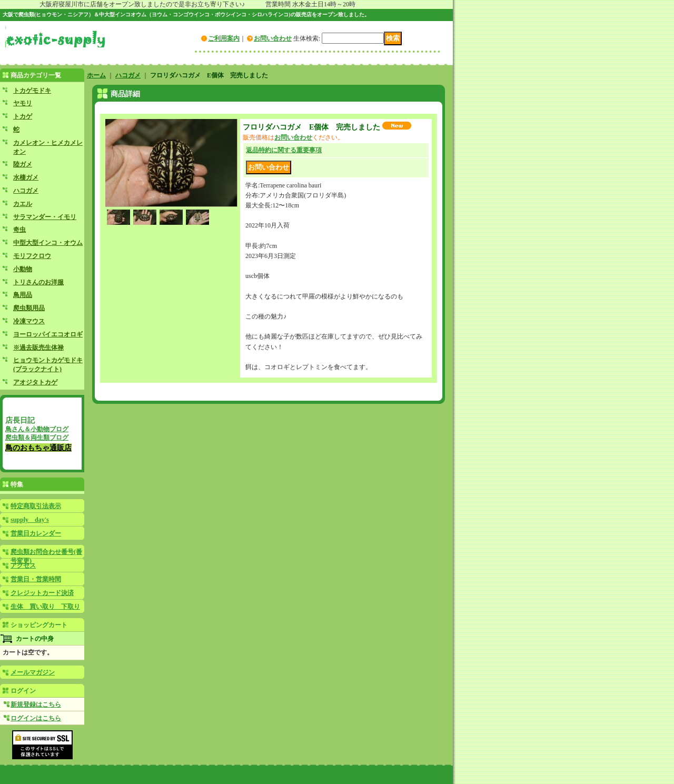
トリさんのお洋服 (38, 282)
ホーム (96, 75)
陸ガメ (23, 164)
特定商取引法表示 (36, 506)
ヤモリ (23, 103)
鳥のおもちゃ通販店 (38, 448)
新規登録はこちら (36, 704)
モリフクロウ (32, 256)
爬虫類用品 (29, 308)
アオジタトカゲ (35, 382)
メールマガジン (33, 672)
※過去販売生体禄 (38, 348)
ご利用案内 (224, 38)
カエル (23, 204)
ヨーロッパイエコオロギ (48, 334)
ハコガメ (26, 191)
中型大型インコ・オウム (48, 243)
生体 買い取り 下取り (45, 607)
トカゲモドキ (32, 91)
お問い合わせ (273, 38)
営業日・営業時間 (36, 579)
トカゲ (23, 116)
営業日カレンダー (36, 533)
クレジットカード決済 (42, 593)
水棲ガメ (26, 177)
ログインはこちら (36, 718)
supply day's (30, 520)
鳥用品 (23, 295)
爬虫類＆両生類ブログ (37, 438)
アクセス (23, 565)
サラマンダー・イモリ (45, 217)
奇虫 (19, 230)
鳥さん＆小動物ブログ (37, 429)
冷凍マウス (29, 321)
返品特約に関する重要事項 (284, 150)
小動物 (23, 269)
